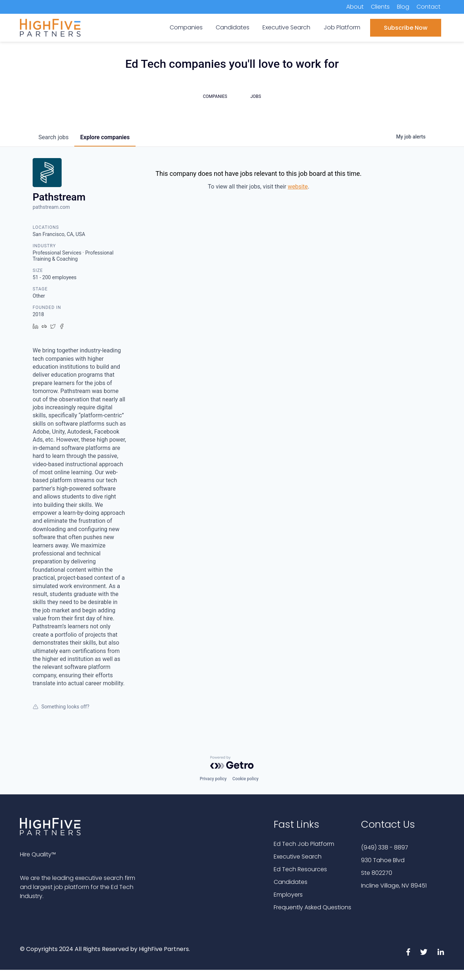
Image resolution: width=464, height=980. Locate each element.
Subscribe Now (406, 28)
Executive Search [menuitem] (286, 27)
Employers (288, 895)
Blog (403, 7)
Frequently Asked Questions (312, 907)
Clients (380, 7)
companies (105, 137)
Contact (428, 7)
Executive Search (298, 857)
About (355, 7)
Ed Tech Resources (300, 869)
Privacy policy (213, 779)
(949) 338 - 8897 (385, 847)
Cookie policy (245, 779)
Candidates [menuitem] (233, 27)
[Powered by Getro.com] (232, 762)
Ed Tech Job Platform (304, 844)
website (298, 187)
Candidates (291, 882)
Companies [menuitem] (186, 27)
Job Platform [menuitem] (342, 27)
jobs (53, 137)
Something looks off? (61, 707)
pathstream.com (51, 207)
